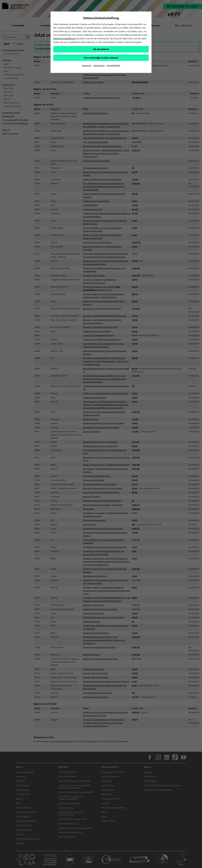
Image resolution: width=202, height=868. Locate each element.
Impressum (87, 66)
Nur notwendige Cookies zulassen (101, 58)
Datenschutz (99, 66)
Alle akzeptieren (101, 49)
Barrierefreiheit (114, 66)
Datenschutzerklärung (64, 38)
